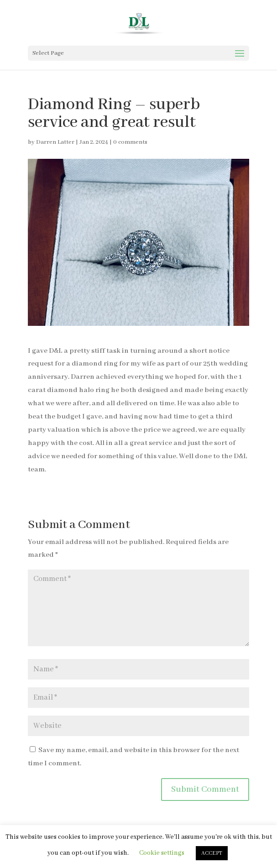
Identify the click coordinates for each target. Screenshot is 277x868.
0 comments (130, 142)
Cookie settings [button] (162, 853)
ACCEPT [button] (212, 853)
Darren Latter (55, 142)
